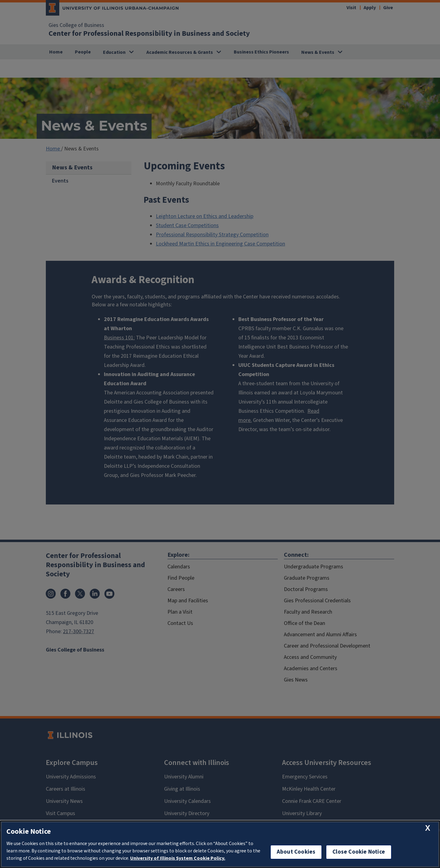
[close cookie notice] (428, 828)
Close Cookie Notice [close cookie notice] (359, 852)
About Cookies (296, 852)
